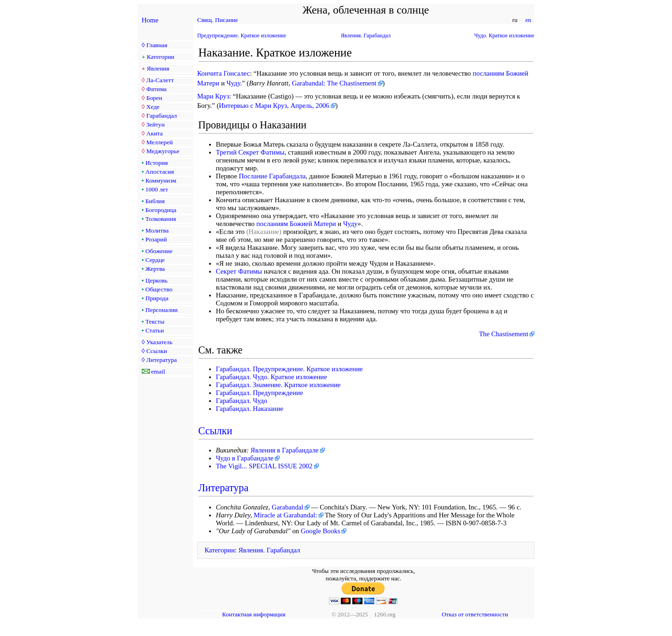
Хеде (153, 107)
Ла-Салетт (160, 80)
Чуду (350, 224)
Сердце (155, 260)
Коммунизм (161, 180)
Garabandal (287, 507)
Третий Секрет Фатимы (250, 152)
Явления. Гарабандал (366, 35)
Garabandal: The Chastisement (334, 83)
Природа (157, 298)
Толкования (161, 219)
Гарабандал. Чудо (242, 401)
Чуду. (234, 83)
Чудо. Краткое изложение (504, 35)
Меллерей (159, 142)
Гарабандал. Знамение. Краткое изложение (278, 385)
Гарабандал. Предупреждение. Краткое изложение (290, 369)
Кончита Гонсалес (224, 73)
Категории (161, 57)
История (157, 163)
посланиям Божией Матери (296, 224)
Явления (158, 68)
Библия (155, 201)
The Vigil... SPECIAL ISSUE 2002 (264, 466)
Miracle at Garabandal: (286, 515)
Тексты (155, 322)
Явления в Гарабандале (285, 450)
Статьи (155, 330)
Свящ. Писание (218, 20)
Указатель (159, 342)
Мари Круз (213, 96)
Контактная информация (254, 614)
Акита (154, 133)
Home (150, 20)
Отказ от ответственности (475, 614)
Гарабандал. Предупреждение (260, 393)
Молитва (157, 230)
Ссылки (156, 351)
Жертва (155, 269)
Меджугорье (163, 151)
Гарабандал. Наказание (250, 409)
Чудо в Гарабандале (245, 458)
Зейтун (155, 124)
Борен (154, 98)
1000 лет (157, 189)
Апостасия (160, 172)
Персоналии (162, 310)
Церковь (157, 280)
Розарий (156, 239)
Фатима (156, 89)
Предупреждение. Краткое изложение (242, 35)
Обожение (159, 251)
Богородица (161, 210)
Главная (157, 45)
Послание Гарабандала (272, 176)
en (528, 20)
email (158, 371)
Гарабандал (161, 116)
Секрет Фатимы (239, 271)
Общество (159, 289)
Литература (161, 360)
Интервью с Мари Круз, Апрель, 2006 (274, 106)
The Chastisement (504, 334)
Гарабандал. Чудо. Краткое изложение (272, 377)
